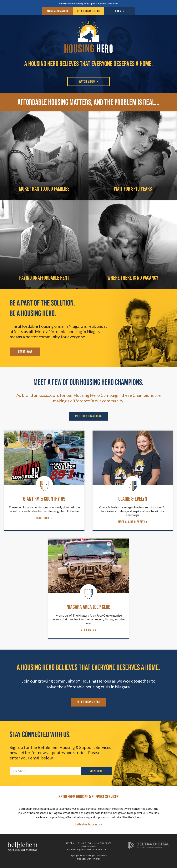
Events (120, 11)
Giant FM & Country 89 (44, 499)
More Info (43, 518)
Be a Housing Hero (89, 11)
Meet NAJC (87, 630)
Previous (3, 53)
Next (174, 53)
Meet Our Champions (88, 416)
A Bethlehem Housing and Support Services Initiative (88, 4)
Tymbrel (96, 859)
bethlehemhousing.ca (88, 824)
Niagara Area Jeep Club (88, 607)
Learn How (25, 352)
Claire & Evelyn (133, 499)
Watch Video (87, 82)
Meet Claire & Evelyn (132, 522)
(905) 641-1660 (88, 846)
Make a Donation (58, 11)
